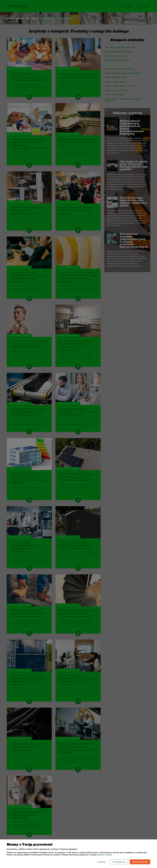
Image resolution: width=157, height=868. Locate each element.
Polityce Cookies (104, 855)
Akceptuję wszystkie (140, 862)
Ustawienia (102, 862)
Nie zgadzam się (119, 862)
